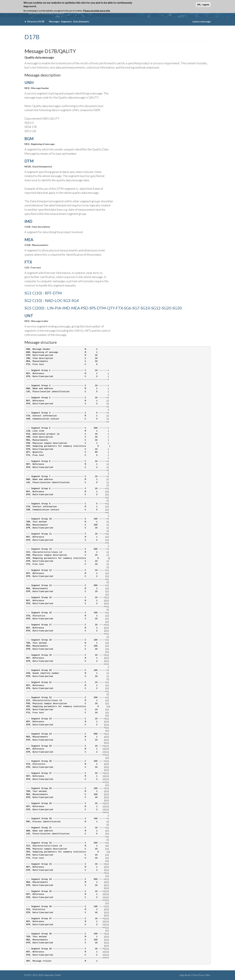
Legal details (185, 975)
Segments (66, 21)
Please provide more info (97, 11)
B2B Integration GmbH (50, 975)
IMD (28, 221)
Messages (54, 21)
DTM (29, 161)
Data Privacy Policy (202, 975)
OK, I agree (203, 5)
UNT (29, 316)
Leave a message (202, 21)
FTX (28, 262)
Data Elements (81, 21)
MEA (29, 240)
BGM (29, 139)
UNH (29, 82)
